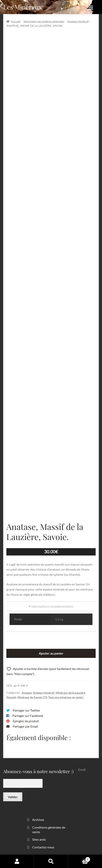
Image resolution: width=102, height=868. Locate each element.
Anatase (27, 693)
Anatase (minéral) (78, 21)
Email (82, 769)
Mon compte (17, 861)
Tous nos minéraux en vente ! (66, 697)
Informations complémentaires (51, 606)
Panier (79, 859)
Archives (38, 820)
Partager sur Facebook (28, 716)
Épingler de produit (26, 721)
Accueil (16, 21)
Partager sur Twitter (26, 710)
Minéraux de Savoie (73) (32, 697)
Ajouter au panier (51, 653)
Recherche (51, 861)
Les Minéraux (23, 7)
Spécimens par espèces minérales (44, 21)
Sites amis (39, 839)
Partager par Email (25, 726)
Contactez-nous (43, 847)
